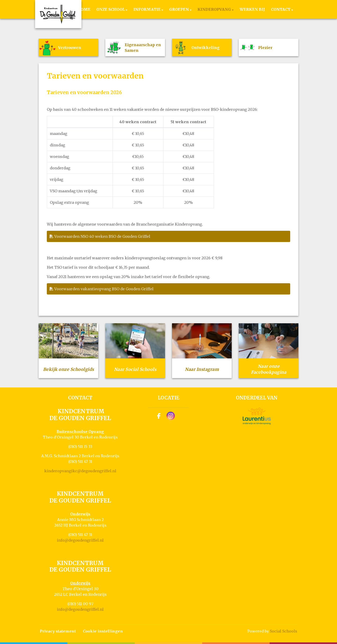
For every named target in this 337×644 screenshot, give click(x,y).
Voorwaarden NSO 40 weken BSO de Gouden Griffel (100, 236)
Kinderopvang (215, 9)
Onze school (111, 9)
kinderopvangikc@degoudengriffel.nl (80, 471)
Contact (281, 9)
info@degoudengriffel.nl (80, 540)
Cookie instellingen (103, 631)
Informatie (147, 9)
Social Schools (284, 631)
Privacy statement (58, 631)
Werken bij (252, 9)
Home (84, 9)
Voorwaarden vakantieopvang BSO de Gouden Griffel (102, 289)
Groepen (179, 9)
